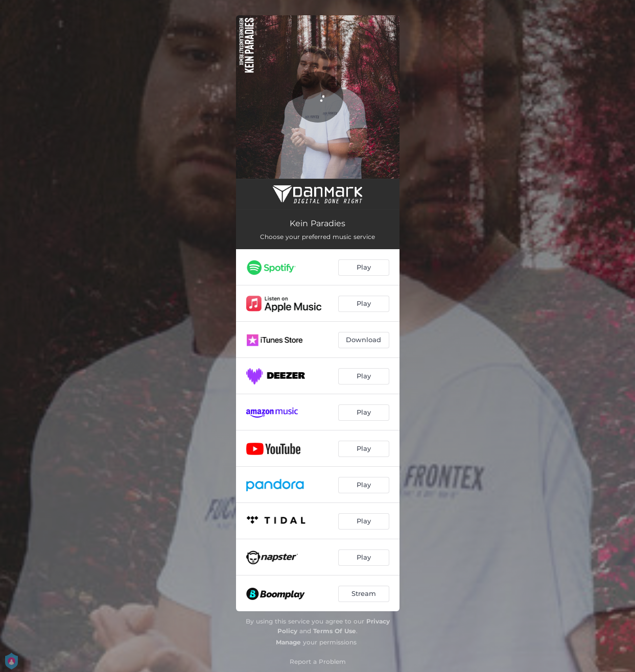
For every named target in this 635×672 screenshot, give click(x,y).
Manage (288, 642)
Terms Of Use (335, 631)
